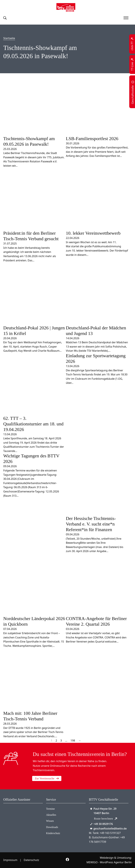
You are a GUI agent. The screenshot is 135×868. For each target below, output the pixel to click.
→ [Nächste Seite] (80, 741)
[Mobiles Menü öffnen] (126, 18)
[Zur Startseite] (66, 7)
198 (73, 741)
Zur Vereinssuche (47, 778)
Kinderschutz (53, 833)
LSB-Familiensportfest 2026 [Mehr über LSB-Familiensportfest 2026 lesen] (92, 139)
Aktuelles (51, 815)
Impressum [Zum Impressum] (10, 860)
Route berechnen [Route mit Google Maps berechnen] (106, 819)
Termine (50, 809)
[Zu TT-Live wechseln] (132, 64)
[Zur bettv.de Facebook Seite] (67, 860)
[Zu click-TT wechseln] (132, 44)
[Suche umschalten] (5, 18)
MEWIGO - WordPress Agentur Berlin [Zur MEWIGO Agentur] (109, 862)
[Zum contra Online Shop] (13, 816)
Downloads (52, 827)
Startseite (9, 38)
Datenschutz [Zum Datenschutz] (31, 860)
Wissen (50, 821)
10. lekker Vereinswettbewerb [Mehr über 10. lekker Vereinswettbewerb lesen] (93, 233)
